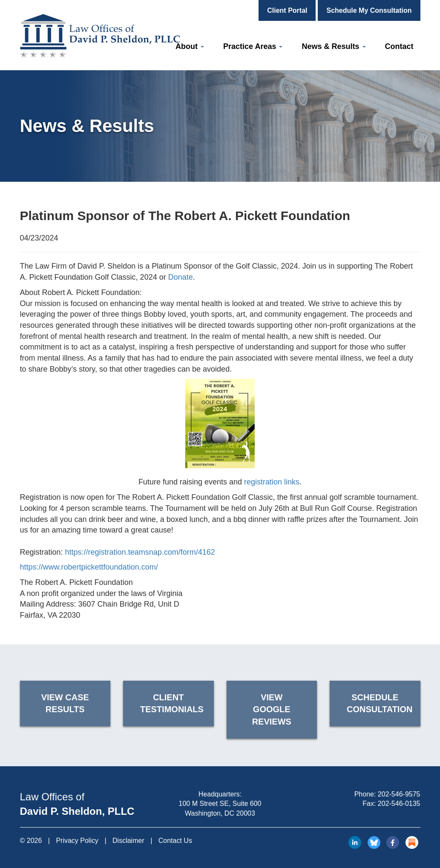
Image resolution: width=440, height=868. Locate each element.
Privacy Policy (77, 841)
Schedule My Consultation (369, 10)
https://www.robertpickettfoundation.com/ (89, 567)
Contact (399, 46)
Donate (181, 277)
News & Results (334, 46)
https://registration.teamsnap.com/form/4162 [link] (140, 552)
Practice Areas (253, 46)
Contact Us (175, 841)
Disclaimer (128, 841)
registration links (272, 482)
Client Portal (287, 10)
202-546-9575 (399, 794)
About (190, 46)
